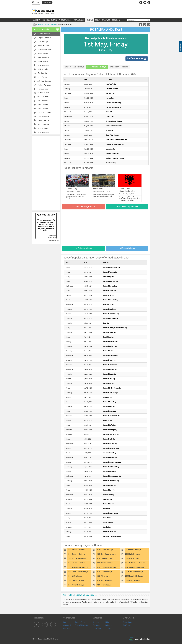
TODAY (97, 20)
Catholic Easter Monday (114, 107)
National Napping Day (110, 342)
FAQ (65, 622)
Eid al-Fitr (109, 112)
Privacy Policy (80, 622)
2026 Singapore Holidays (134, 567)
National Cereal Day (110, 332)
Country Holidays (51, 25)
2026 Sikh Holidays (104, 585)
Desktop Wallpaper (44, 85)
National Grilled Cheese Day (112, 388)
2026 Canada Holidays (105, 550)
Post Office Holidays (45, 49)
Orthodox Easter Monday (114, 126)
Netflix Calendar (43, 124)
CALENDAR (36, 20)
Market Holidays (43, 46)
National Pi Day (108, 351)
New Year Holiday (112, 89)
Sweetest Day (108, 499)
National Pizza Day (109, 291)
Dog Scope (127, 625)
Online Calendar (43, 97)
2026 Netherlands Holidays (135, 563)
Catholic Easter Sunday (114, 103)
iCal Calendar (42, 73)
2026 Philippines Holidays (106, 567)
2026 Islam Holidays (133, 580)
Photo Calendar (43, 116)
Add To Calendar (135, 58)
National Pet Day (109, 383)
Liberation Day (111, 149)
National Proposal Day (111, 356)
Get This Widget (54, 241)
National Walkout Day (110, 346)
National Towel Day (110, 402)
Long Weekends (43, 57)
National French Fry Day (111, 434)
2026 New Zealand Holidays (78, 567)
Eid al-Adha (110, 130)
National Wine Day (109, 407)
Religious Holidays (44, 38)
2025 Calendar (43, 128)
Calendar (96, 625)
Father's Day (107, 420)
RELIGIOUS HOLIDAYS (50, 20)
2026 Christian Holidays (76, 580)
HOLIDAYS (89, 20)
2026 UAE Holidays (75, 576)
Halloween (107, 509)
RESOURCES (116, 20)
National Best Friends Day (112, 416)
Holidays (41, 25)
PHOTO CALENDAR (65, 20)
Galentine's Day (108, 295)
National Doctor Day (110, 365)
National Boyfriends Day (111, 481)
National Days (43, 53)
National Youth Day (112, 154)
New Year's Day (111, 84)
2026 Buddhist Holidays (134, 576)
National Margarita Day (111, 318)
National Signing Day (110, 286)
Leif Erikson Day (109, 495)
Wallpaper (109, 625)
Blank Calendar (43, 89)
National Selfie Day (109, 425)
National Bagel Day (109, 309)
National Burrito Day (110, 374)
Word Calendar (43, 105)
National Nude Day (109, 439)
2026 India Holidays (133, 554)
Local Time (97, 628)
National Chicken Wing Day (112, 462)
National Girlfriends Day (111, 467)
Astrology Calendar (45, 81)
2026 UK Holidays (103, 576)
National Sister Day (110, 471)
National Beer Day (109, 379)
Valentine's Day (108, 305)
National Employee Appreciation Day (115, 328)
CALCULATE (106, 20)
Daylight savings (109, 337)
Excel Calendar (43, 109)
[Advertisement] (46, 173)
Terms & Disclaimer (82, 625)
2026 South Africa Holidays (78, 572)
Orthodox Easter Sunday (114, 121)
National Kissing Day (110, 430)
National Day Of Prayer (111, 393)
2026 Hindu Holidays (104, 580)
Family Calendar (43, 120)
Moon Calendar (43, 61)
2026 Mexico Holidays (105, 563)
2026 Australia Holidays (76, 550)
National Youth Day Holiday (115, 158)
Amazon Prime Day (110, 453)
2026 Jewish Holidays (76, 585)
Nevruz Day (110, 98)
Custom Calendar (44, 93)
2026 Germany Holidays (76, 554)
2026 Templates (43, 65)
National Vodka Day (110, 485)
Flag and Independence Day (115, 144)
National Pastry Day (110, 532)
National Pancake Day (110, 300)
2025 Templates (43, 132)
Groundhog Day (108, 277)
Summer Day (110, 93)
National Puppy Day (110, 360)
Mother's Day (108, 397)
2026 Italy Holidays (132, 558)
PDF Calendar (42, 101)
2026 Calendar (43, 69)
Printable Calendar (44, 113)
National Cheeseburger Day (112, 476)
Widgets (108, 622)
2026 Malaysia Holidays (76, 563)
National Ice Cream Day (111, 448)
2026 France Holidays (133, 550)
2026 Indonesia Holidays (77, 558)
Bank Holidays (43, 42)
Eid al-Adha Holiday (112, 135)
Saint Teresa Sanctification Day (116, 140)
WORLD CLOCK (79, 20)
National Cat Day (109, 504)
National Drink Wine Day (111, 314)
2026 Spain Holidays (104, 572)
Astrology (97, 622)
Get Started (47, 2)
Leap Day (106, 323)
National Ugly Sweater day (112, 536)
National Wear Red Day (111, 281)
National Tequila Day (110, 458)
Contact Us (67, 625)
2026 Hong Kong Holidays (106, 554)
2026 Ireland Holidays (104, 558)
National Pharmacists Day (112, 267)
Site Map (67, 628)
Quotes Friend (128, 622)
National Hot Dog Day (110, 444)
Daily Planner (42, 77)
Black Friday (107, 518)
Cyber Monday (108, 522)
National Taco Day (109, 490)
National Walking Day (110, 369)
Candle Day (107, 527)
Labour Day (110, 117)
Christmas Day (111, 163)
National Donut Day (110, 411)
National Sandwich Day (111, 513)
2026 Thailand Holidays (134, 572)
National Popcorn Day (110, 272)
